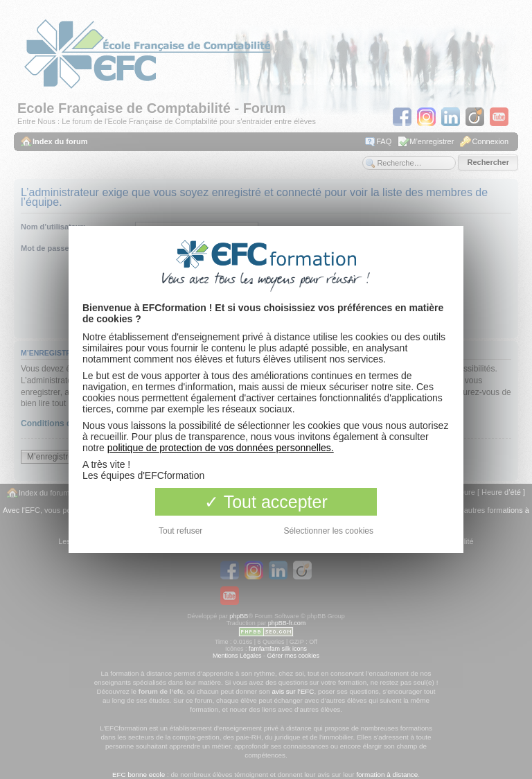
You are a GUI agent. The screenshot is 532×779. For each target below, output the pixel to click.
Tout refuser (180, 531)
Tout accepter (266, 502)
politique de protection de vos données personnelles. (221, 448)
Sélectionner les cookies (329, 531)
